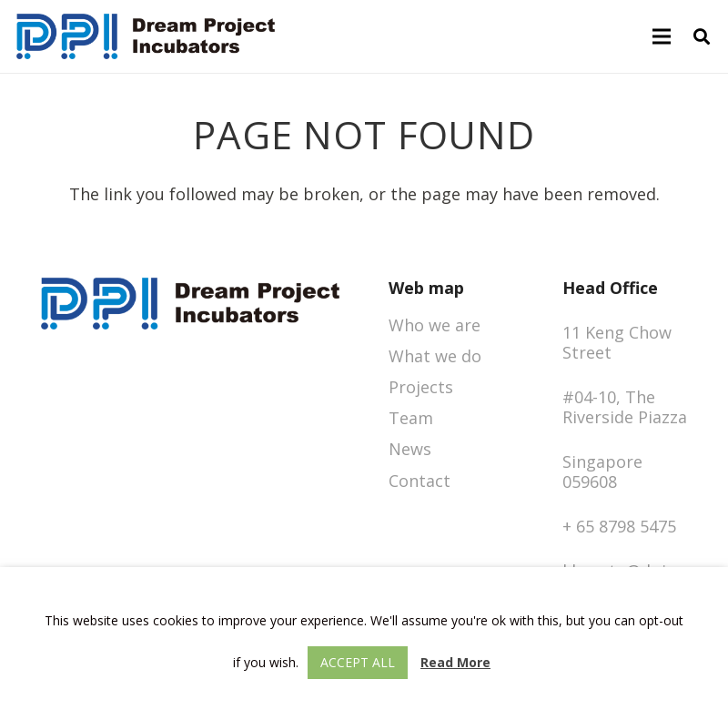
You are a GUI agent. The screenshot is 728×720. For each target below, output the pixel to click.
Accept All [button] (358, 662)
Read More (455, 662)
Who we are (435, 325)
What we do (435, 356)
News (410, 449)
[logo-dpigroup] (146, 36)
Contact (420, 481)
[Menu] (662, 36)
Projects (421, 387)
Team (411, 418)
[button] (702, 36)
